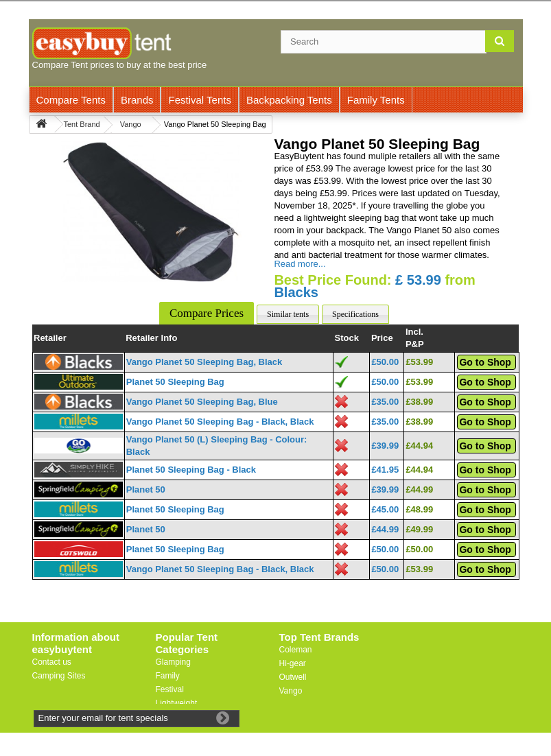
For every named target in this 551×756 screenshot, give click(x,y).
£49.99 (419, 529)
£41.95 (385, 470)
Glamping (173, 662)
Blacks (296, 292)
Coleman (296, 650)
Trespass (296, 718)
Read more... (300, 264)
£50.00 (385, 362)
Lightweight (177, 703)
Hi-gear (293, 663)
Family (168, 676)
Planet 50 (146, 489)
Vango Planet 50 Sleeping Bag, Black (204, 362)
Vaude (291, 705)
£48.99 (419, 509)
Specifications (355, 314)
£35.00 (385, 402)
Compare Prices (207, 313)
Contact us (52, 662)
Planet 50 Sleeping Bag (175, 382)
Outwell (293, 677)
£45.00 (385, 509)
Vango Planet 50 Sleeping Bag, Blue (202, 402)
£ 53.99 (418, 280)
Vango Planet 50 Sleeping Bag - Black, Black (220, 422)
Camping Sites (59, 676)
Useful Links (55, 689)
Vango (291, 691)
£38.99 (419, 402)
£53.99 (419, 362)
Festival (170, 689)
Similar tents (288, 314)
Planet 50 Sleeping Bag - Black (191, 470)
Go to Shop (485, 362)
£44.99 (419, 489)
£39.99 (385, 446)
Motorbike (174, 717)
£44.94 (419, 446)
